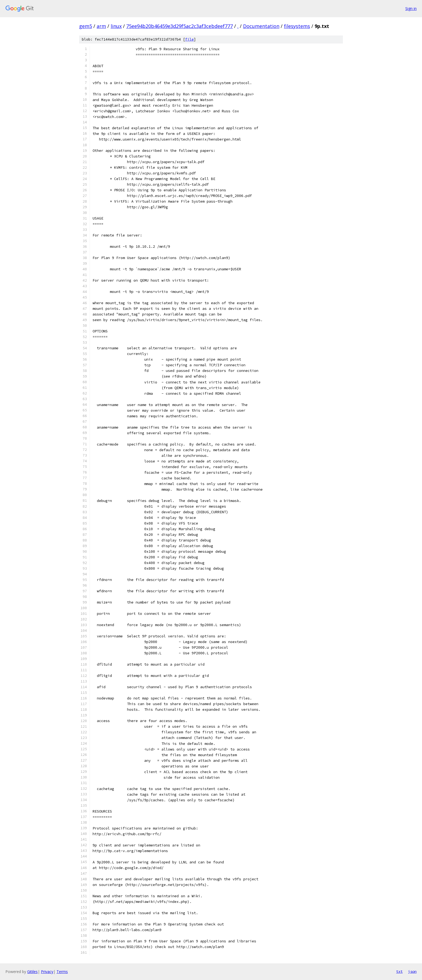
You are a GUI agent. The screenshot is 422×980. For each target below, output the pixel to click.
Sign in (411, 8)
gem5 (86, 26)
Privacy (47, 972)
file (189, 39)
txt (399, 971)
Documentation (261, 26)
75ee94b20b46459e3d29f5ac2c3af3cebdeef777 (180, 26)
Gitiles (32, 972)
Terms (62, 972)
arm (101, 26)
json (412, 971)
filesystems (297, 26)
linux (116, 26)
